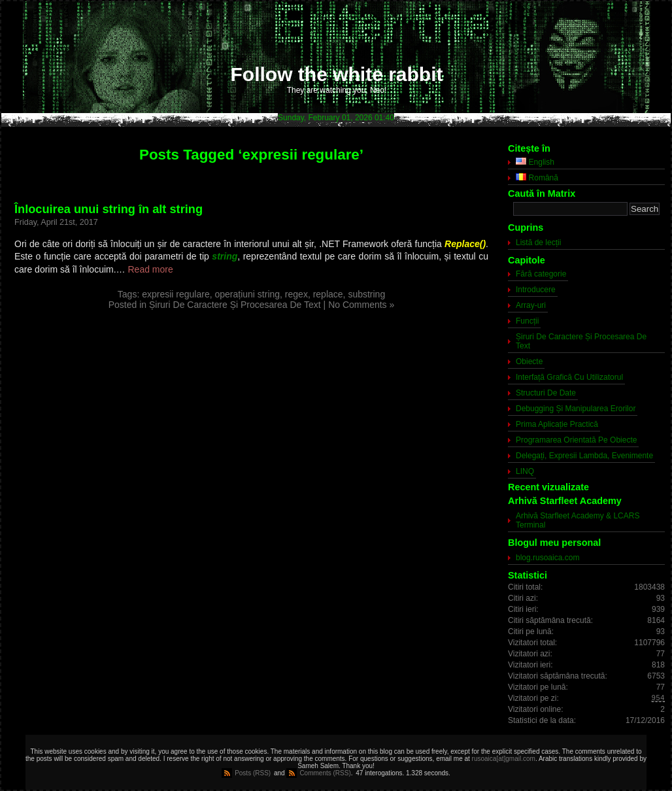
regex (296, 294)
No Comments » (361, 305)
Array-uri (531, 305)
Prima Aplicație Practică (557, 424)
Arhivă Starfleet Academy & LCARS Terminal (578, 520)
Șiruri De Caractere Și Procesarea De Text (235, 305)
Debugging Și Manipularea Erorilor (576, 409)
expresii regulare (176, 294)
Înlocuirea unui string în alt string (109, 209)
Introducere (536, 290)
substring (366, 294)
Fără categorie (541, 274)
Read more (151, 269)
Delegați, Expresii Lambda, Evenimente (584, 456)
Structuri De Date (546, 393)
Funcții (527, 321)
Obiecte (529, 362)
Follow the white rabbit (337, 74)
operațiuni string (247, 294)
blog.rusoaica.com (547, 558)
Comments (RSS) (325, 773)
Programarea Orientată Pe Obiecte (576, 440)
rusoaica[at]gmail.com (504, 759)
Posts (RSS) (253, 773)
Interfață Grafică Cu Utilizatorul (569, 377)
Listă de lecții (538, 243)
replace (328, 294)
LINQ (525, 471)
